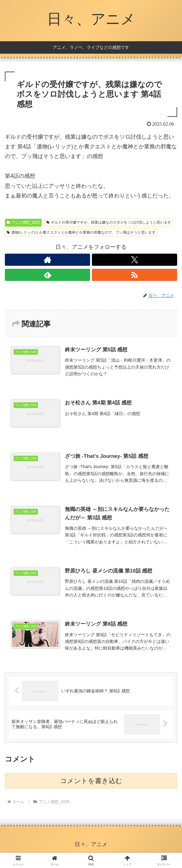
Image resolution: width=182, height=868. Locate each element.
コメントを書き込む (91, 781)
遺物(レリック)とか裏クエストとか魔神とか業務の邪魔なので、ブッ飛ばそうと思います (81, 232)
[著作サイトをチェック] (47, 260)
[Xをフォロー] (135, 260)
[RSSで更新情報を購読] (135, 275)
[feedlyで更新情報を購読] (47, 275)
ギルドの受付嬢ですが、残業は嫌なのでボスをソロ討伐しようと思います (109, 222)
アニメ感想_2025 (23, 222)
